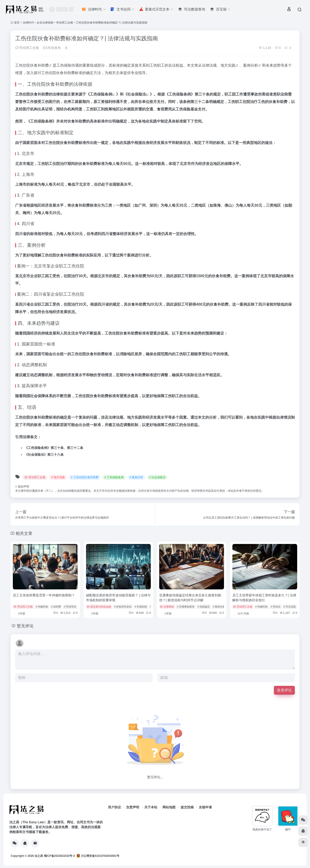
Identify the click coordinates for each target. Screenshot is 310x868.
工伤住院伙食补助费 (32, 65)
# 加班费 (56, 607)
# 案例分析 (136, 477)
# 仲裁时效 (42, 607)
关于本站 (151, 807)
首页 (17, 23)
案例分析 (251, 65)
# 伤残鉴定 (204, 607)
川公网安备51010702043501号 (98, 856)
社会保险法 (137, 94)
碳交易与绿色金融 (99, 607)
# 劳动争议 (70, 607)
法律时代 (28, 23)
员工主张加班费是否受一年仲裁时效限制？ (44, 595)
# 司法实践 (290, 607)
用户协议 (114, 807)
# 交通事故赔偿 (186, 607)
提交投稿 (187, 807)
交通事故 (167, 607)
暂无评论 (25, 626)
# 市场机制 (141, 607)
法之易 (39, 856)
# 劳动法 (276, 607)
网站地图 (169, 807)
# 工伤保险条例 (114, 477)
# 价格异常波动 (123, 607)
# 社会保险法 (157, 477)
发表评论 (284, 690)
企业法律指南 (45, 23)
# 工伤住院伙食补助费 (85, 477)
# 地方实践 (58, 477)
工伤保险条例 (101, 94)
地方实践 (228, 65)
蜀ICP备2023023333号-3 (59, 856)
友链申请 (205, 807)
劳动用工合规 (65, 23)
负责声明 (133, 807)
